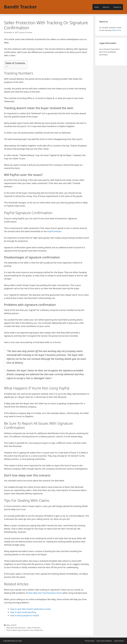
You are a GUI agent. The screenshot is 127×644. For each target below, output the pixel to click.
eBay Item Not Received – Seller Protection (23, 628)
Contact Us (117, 7)
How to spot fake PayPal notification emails (30, 609)
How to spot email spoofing (23, 612)
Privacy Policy (90, 641)
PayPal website (54, 231)
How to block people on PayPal (25, 615)
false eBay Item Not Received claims (45, 593)
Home (97, 7)
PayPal (14, 625)
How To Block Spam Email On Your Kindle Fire (24, 630)
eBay (8, 625)
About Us (106, 7)
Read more (117, 30)
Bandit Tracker (20, 7)
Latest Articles (119, 641)
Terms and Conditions (104, 641)
